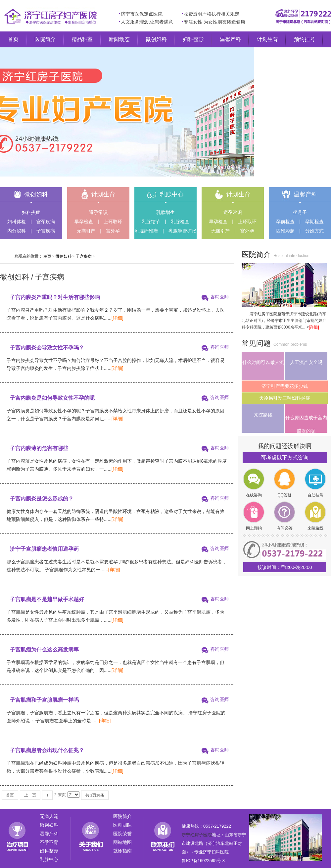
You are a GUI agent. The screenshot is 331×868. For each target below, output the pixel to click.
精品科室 (82, 39)
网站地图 (122, 842)
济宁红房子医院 (197, 835)
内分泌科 (17, 231)
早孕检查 (84, 222)
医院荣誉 (122, 834)
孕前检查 (285, 222)
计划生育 (267, 39)
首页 (13, 39)
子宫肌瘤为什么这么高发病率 (44, 650)
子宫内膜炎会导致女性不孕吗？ (47, 348)
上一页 (30, 795)
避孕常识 (98, 212)
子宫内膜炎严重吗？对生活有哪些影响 (55, 297)
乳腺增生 (165, 212)
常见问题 (256, 343)
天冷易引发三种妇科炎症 (285, 398)
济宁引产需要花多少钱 (285, 386)
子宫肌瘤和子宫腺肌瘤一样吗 (44, 700)
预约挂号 (305, 39)
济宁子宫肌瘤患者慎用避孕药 (44, 549)
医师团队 (122, 825)
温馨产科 (230, 39)
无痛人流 (49, 816)
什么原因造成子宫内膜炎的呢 (306, 424)
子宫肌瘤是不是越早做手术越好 (47, 599)
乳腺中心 (172, 194)
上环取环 (113, 222)
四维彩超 (285, 231)
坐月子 (300, 212)
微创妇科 (156, 39)
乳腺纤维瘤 (146, 231)
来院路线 (263, 415)
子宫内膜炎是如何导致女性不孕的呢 (52, 398)
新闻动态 (119, 39)
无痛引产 (86, 231)
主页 (47, 256)
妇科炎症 (31, 212)
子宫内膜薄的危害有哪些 (39, 448)
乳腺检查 (180, 222)
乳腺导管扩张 (182, 231)
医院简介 (45, 39)
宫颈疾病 (46, 222)
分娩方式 (314, 231)
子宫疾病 (46, 231)
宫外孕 (113, 231)
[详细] (118, 318)
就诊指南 (122, 851)
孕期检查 (314, 222)
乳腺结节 (151, 222)
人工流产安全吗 (306, 362)
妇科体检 (17, 222)
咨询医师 (219, 297)
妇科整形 (193, 39)
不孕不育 (49, 842)
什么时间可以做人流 (263, 362)
